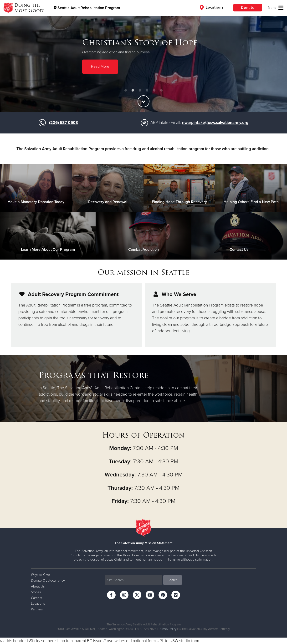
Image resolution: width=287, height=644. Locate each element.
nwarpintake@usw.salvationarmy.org (215, 123)
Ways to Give (40, 575)
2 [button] (133, 91)
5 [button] (154, 91)
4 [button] (147, 91)
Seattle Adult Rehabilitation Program (87, 8)
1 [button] (126, 91)
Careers (36, 598)
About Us (38, 586)
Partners (37, 609)
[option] (143, 56)
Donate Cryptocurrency (48, 580)
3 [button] (140, 91)
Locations (212, 8)
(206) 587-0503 (64, 123)
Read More (100, 66)
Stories (36, 592)
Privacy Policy (168, 629)
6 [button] (161, 91)
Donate (248, 8)
